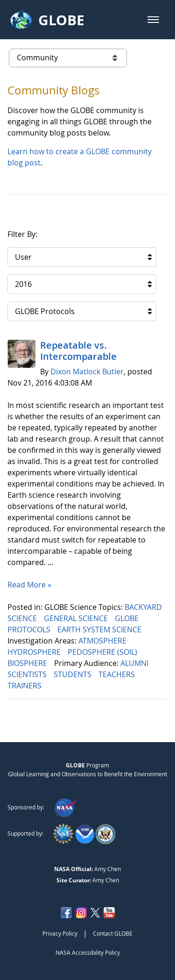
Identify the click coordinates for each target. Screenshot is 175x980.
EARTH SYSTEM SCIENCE (100, 629)
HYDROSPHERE (35, 652)
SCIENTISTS (28, 674)
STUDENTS (73, 674)
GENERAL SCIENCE (77, 618)
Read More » (29, 585)
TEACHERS (118, 674)
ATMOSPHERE (103, 641)
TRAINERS (25, 686)
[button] (153, 20)
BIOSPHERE (28, 663)
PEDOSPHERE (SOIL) (103, 652)
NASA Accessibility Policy (88, 952)
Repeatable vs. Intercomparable (78, 351)
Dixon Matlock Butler (87, 372)
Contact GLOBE (113, 933)
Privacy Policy (60, 933)
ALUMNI (135, 663)
